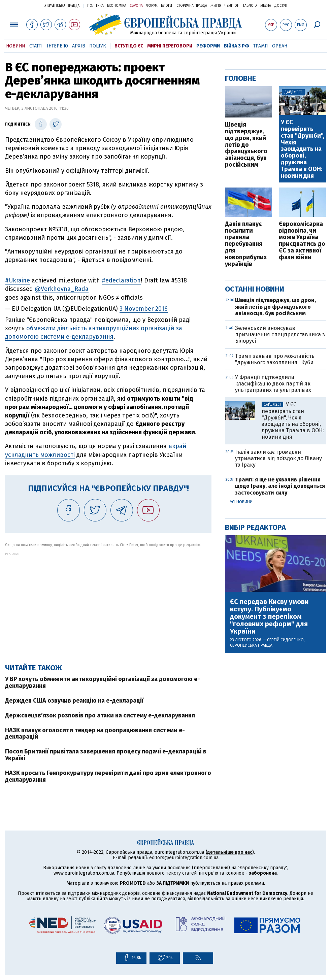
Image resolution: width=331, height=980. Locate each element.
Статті (36, 46)
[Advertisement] (108, 603)
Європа (136, 6)
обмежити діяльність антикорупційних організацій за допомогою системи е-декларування (94, 332)
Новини (16, 46)
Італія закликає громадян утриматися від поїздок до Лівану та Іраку (278, 458)
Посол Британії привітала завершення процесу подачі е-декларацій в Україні (106, 755)
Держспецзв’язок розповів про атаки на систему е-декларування (100, 715)
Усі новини (241, 502)
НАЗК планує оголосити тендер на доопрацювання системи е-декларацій (95, 734)
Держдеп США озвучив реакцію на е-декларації (74, 701)
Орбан (280, 46)
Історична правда (191, 6)
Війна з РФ (237, 46)
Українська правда (62, 5)
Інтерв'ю (57, 46)
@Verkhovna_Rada (62, 289)
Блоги (167, 6)
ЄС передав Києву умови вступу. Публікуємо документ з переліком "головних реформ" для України (269, 616)
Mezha (266, 6)
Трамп (261, 46)
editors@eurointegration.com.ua (184, 858)
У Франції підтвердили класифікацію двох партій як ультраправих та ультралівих (273, 384)
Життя (216, 6)
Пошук (98, 46)
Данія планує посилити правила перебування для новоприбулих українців (246, 244)
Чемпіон (232, 6)
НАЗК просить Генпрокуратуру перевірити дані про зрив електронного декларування (108, 776)
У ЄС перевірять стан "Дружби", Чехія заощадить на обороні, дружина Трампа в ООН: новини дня (303, 149)
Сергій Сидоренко (285, 640)
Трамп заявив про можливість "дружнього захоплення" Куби (275, 359)
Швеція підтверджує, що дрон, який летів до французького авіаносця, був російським (246, 145)
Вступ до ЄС (129, 46)
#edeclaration (121, 280)
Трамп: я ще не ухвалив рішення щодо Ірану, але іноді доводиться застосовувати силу (280, 486)
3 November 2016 (144, 309)
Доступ (281, 6)
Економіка (117, 6)
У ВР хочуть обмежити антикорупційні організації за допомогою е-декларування (103, 682)
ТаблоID (250, 6)
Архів (79, 46)
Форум (152, 6)
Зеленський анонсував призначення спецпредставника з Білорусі (280, 334)
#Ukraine (18, 280)
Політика (95, 6)
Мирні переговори (170, 46)
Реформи (208, 46)
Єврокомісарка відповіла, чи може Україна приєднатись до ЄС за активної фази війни (302, 241)
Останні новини (255, 289)
